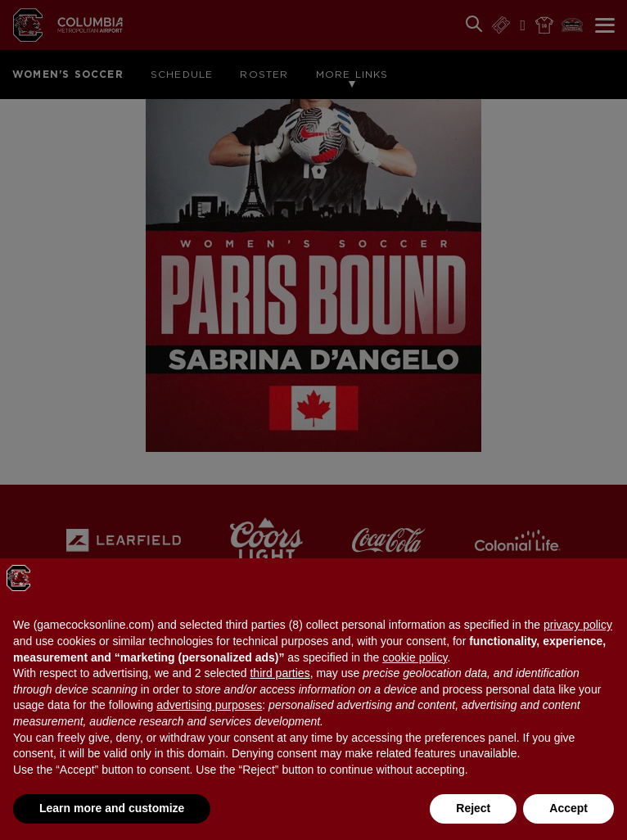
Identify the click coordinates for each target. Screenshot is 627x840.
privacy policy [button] (578, 625)
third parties (280, 673)
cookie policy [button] (415, 657)
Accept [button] (568, 808)
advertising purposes (209, 705)
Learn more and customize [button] (112, 808)
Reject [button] (473, 808)
